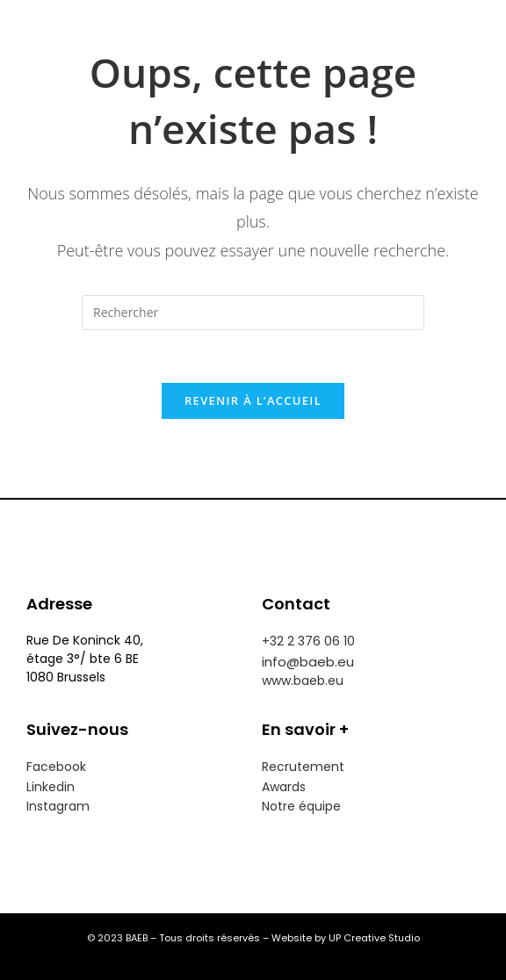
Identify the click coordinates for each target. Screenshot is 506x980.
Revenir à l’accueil (253, 400)
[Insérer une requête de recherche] (253, 313)
